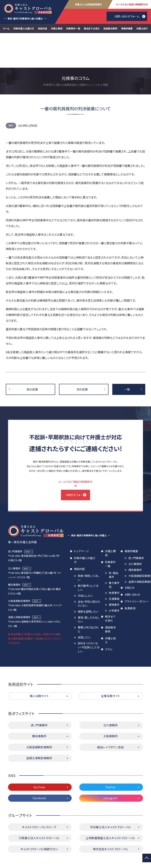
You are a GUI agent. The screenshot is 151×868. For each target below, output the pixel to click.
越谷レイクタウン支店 (110, 714)
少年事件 (114, 578)
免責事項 (130, 575)
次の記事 (82, 355)
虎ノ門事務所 (136, 525)
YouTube (39, 754)
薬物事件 (114, 572)
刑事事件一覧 (73, 28)
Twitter (110, 754)
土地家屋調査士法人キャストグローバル (110, 805)
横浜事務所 (135, 537)
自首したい (84, 604)
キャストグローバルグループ (39, 794)
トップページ (81, 518)
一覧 (127, 355)
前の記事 (32, 355)
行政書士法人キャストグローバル (39, 805)
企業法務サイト (110, 663)
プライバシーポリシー (137, 568)
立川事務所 (135, 531)
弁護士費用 (57, 28)
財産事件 (114, 560)
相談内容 (43, 28)
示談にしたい (85, 563)
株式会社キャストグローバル (110, 816)
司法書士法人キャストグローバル (110, 794)
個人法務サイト (39, 663)
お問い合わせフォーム (127, 16)
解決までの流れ (92, 28)
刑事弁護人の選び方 (24, 28)
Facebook (39, 765)
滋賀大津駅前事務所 (39, 725)
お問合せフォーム (75, 460)
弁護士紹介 (142, 28)
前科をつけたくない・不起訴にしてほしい (89, 614)
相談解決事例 (110, 28)
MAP (28, 519)
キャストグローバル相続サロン (39, 816)
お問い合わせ (132, 562)
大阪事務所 (110, 703)
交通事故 (114, 566)
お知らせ (130, 555)
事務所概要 (127, 28)
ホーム (6, 28)
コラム (109, 616)
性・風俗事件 (114, 542)
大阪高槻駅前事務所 (39, 714)
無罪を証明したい (88, 579)
